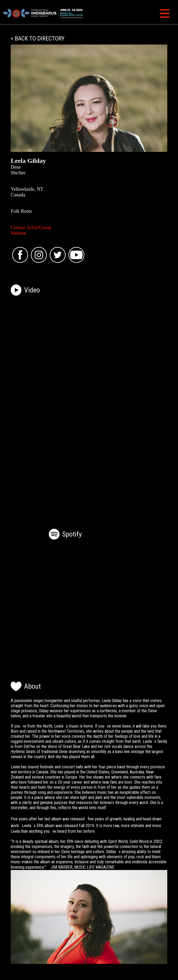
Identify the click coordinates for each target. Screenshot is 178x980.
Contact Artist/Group (31, 227)
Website (18, 233)
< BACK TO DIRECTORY (38, 38)
